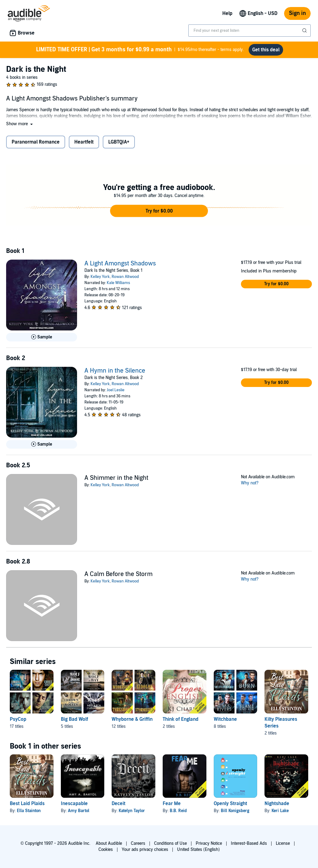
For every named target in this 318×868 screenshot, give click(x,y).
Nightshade (277, 804)
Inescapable (74, 804)
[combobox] (250, 31)
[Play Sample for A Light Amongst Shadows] (42, 337)
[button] (20, 124)
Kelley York (100, 277)
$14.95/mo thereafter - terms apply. (140, 50)
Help (227, 13)
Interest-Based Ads (249, 843)
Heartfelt (84, 142)
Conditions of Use (170, 843)
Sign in (297, 13)
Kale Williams (118, 283)
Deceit (118, 804)
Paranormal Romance (36, 142)
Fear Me (172, 804)
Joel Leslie (116, 390)
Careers (138, 843)
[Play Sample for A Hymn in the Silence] (42, 444)
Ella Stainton (29, 811)
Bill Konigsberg (235, 811)
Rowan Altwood (125, 277)
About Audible (109, 843)
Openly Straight (230, 804)
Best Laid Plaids (27, 804)
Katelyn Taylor (132, 811)
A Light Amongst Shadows (120, 264)
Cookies (106, 850)
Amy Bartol (79, 811)
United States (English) (198, 850)
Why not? (250, 483)
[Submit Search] (305, 31)
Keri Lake (280, 811)
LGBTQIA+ (119, 142)
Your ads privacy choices (145, 850)
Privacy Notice (209, 843)
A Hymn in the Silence (115, 371)
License (283, 843)
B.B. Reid (178, 811)
